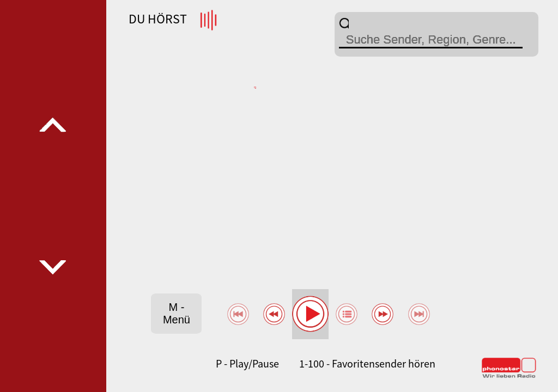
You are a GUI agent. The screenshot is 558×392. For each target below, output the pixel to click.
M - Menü (177, 313)
